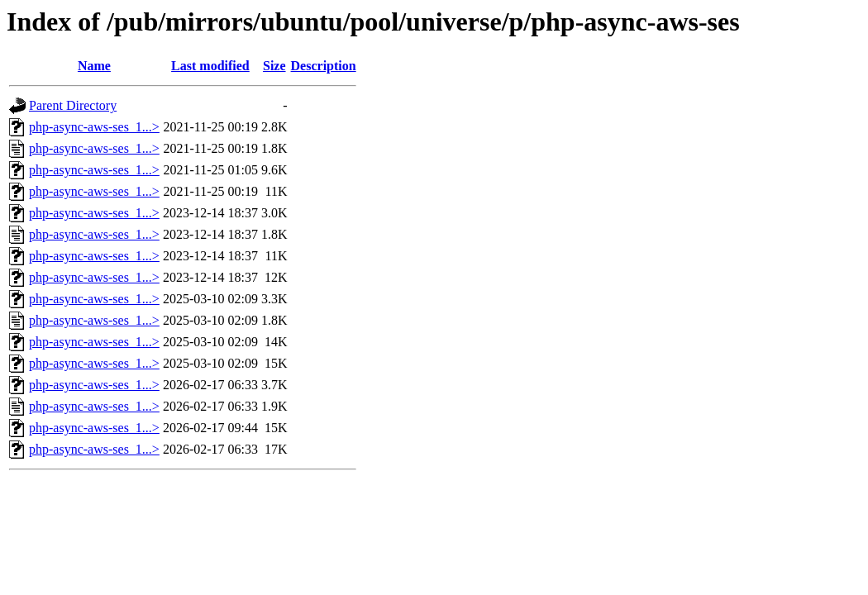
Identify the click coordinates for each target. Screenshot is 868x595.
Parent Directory (73, 105)
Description (324, 66)
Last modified (210, 66)
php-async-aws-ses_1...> (94, 127)
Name (94, 66)
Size (274, 66)
